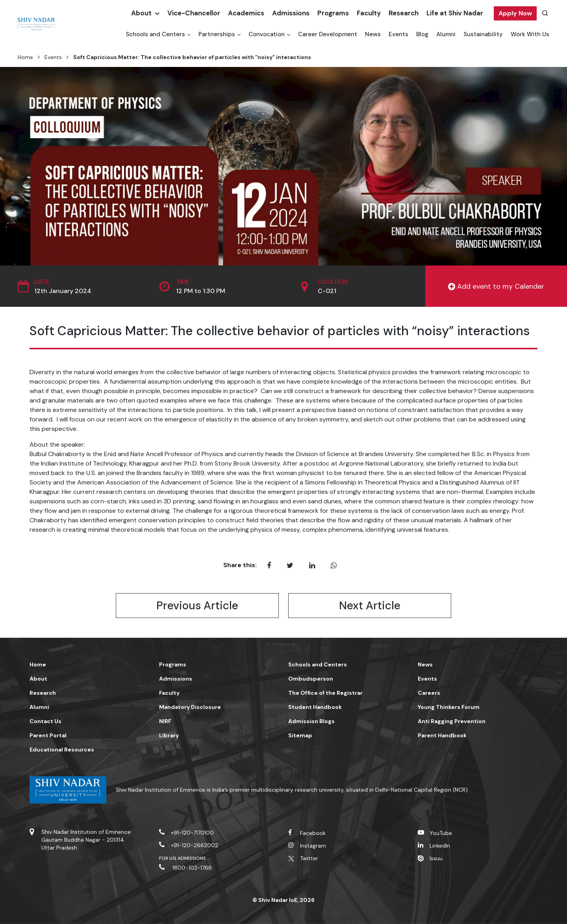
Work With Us (530, 34)
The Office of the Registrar (325, 693)
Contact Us (45, 721)
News (373, 34)
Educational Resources (62, 750)
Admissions (291, 13)
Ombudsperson (311, 679)
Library (169, 735)
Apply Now (515, 13)
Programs (333, 13)
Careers (429, 693)
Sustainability (483, 34)
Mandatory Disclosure (190, 707)
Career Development (328, 34)
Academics (246, 13)
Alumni (446, 34)
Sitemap (300, 735)
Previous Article (197, 606)
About (141, 13)
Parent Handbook (442, 735)
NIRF (165, 721)
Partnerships (217, 34)
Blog (422, 34)
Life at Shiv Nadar (455, 13)
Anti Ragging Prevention (452, 721)
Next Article (370, 606)
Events (398, 34)
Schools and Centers (155, 34)
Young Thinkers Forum (449, 707)
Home (25, 57)
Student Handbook (315, 707)
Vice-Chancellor (194, 13)
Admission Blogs (311, 721)
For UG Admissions (183, 858)
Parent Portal (48, 735)
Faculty (369, 13)
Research (404, 13)
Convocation (267, 34)
